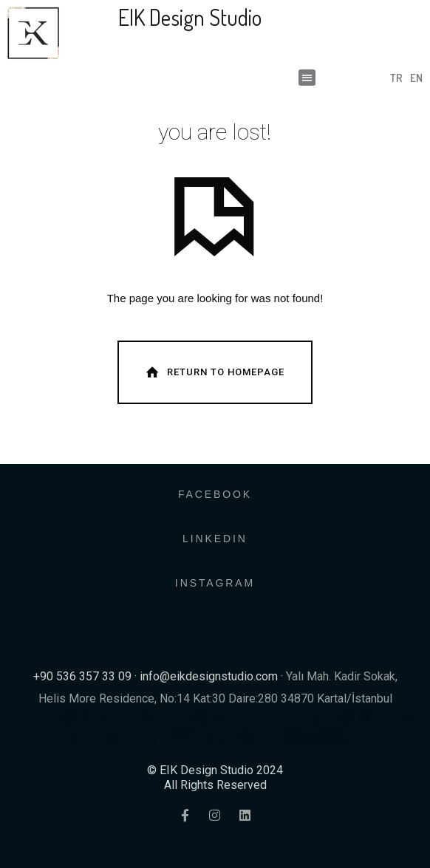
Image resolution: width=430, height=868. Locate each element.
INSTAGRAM (215, 583)
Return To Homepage (214, 372)
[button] (307, 78)
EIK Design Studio (190, 17)
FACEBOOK (215, 494)
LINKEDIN (215, 539)
